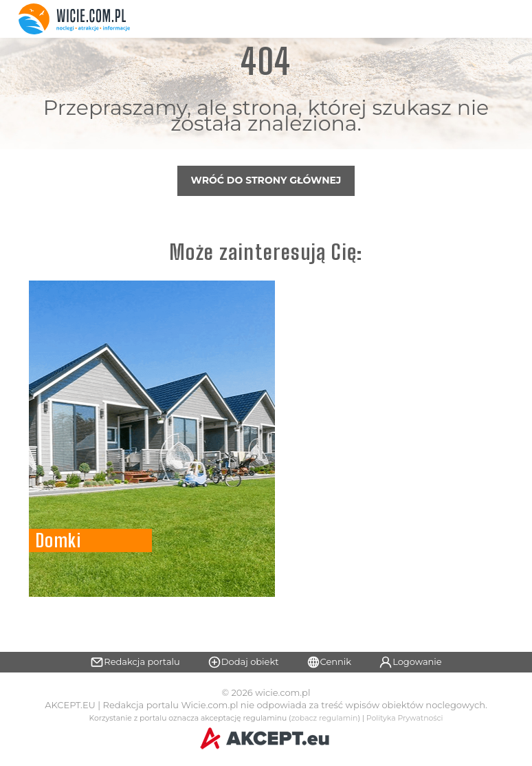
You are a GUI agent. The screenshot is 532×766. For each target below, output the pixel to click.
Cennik (329, 662)
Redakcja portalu (135, 662)
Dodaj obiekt (243, 662)
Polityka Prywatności (405, 718)
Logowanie (410, 662)
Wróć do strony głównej (266, 180)
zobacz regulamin (325, 718)
